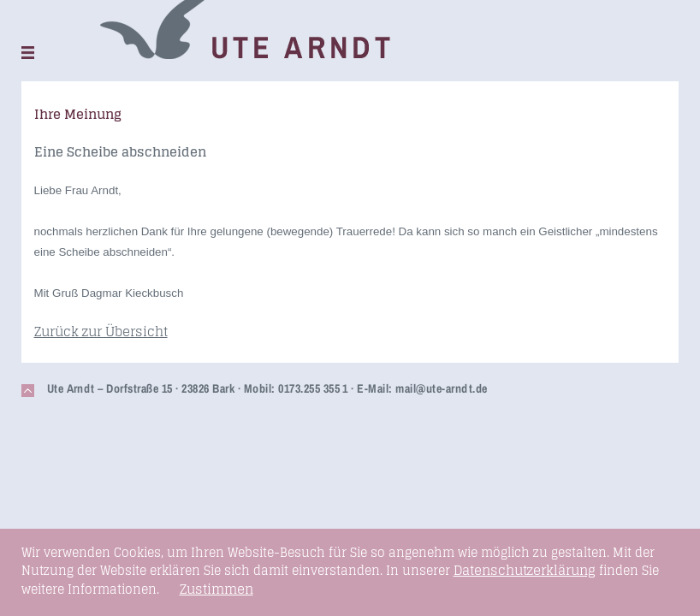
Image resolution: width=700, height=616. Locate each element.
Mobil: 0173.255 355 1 (296, 388)
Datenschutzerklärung (525, 570)
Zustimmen (217, 589)
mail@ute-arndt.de (441, 388)
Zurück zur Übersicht (101, 332)
